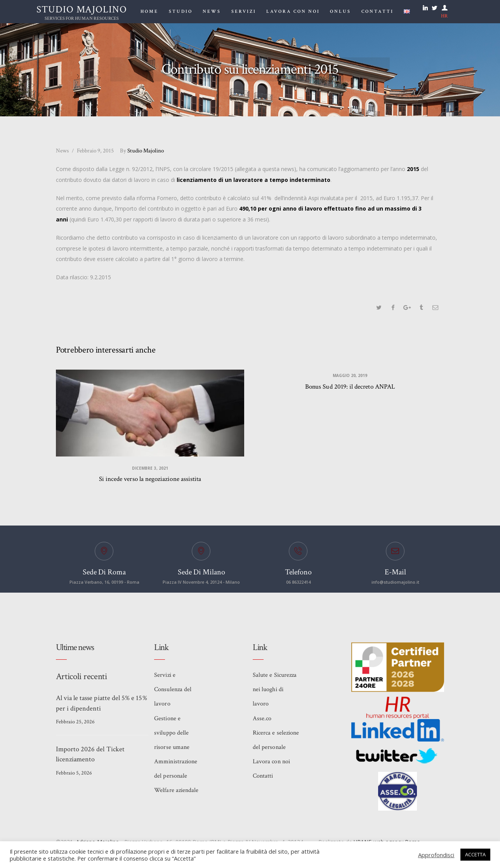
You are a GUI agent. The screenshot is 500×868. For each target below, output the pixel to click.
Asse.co (262, 722)
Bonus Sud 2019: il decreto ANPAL (350, 388)
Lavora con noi (271, 766)
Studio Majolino (143, 151)
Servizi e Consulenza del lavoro (173, 692)
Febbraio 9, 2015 (95, 151)
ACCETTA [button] (475, 854)
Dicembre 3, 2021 (150, 469)
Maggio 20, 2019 (350, 377)
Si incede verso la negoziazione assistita (150, 480)
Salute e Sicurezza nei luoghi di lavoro (274, 692)
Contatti (263, 781)
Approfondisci (437, 855)
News (62, 151)
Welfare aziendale (176, 796)
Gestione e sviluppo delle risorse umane (172, 736)
